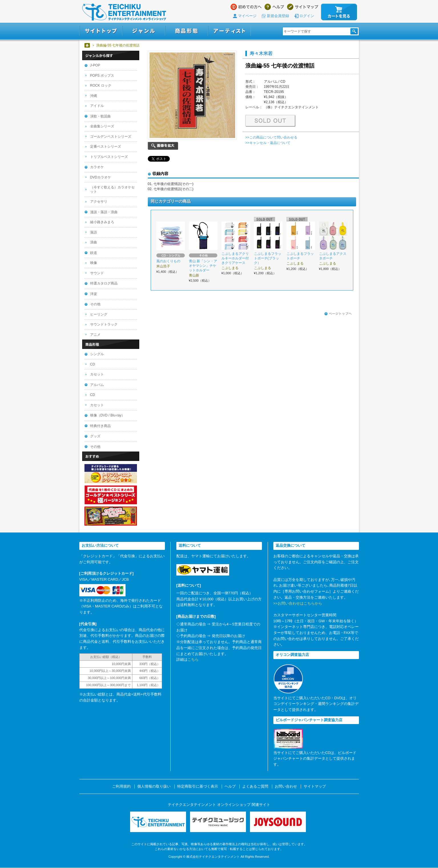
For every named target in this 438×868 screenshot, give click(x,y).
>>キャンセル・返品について (268, 143)
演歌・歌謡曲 (100, 116)
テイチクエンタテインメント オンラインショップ (124, 12)
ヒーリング (99, 314)
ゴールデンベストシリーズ (111, 137)
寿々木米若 (261, 53)
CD (93, 364)
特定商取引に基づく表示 (198, 786)
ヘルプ (274, 7)
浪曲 (94, 242)
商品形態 (187, 31)
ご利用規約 (121, 786)
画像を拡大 (163, 146)
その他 (95, 304)
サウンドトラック (104, 324)
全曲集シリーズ (102, 126)
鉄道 (94, 253)
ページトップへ (338, 314)
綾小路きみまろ (102, 222)
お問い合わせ (286, 786)
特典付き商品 (100, 426)
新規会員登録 (278, 16)
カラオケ (97, 167)
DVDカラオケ (101, 177)
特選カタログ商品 (104, 283)
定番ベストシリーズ (106, 147)
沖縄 (94, 96)
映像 (94, 263)
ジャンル (144, 31)
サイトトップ (101, 31)
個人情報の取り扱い (154, 786)
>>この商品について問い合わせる (271, 137)
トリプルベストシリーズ (109, 157)
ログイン (307, 16)
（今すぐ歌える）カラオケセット (112, 189)
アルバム (97, 385)
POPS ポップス (102, 76)
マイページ (247, 16)
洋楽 (94, 294)
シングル (97, 354)
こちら (193, 659)
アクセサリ (99, 202)
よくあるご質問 (255, 786)
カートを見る (339, 12)
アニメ (95, 335)
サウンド (97, 273)
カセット (97, 374)
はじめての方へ (246, 7)
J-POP (95, 65)
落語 (94, 232)
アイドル (97, 106)
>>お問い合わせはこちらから (298, 603)
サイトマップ (303, 7)
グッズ (95, 436)
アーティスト (229, 31)
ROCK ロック (101, 86)
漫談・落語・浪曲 (104, 212)
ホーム (87, 45)
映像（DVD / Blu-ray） (108, 415)
